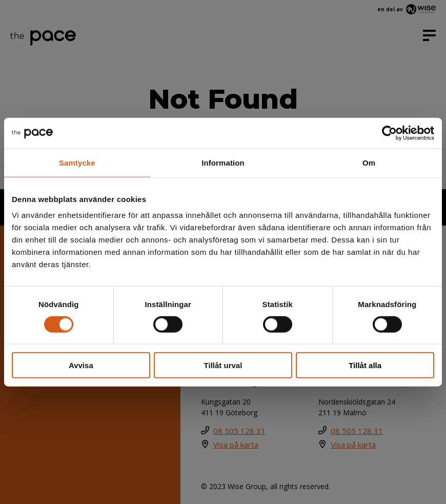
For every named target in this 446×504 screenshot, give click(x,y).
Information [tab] (223, 162)
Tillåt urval (223, 365)
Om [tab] (369, 162)
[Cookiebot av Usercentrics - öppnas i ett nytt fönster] (389, 133)
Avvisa (81, 365)
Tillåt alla (365, 365)
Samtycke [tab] (77, 162)
